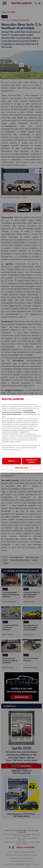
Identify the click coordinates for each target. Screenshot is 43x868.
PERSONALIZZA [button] (22, 468)
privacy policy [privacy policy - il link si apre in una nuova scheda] (27, 407)
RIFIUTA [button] (12, 461)
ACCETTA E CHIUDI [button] (31, 461)
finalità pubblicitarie (14, 428)
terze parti (34, 418)
